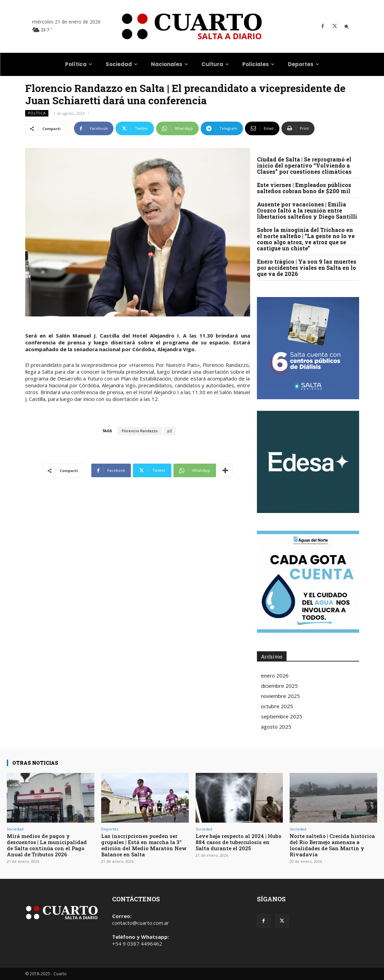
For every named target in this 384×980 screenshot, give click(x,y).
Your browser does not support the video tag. (308, 462)
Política (37, 113)
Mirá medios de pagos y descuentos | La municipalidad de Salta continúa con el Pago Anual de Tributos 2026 (47, 845)
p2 (170, 431)
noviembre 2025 (280, 696)
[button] (347, 27)
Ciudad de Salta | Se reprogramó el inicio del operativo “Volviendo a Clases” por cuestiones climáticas (304, 165)
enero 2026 (275, 675)
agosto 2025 (276, 727)
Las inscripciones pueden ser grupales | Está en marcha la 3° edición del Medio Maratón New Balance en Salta (144, 845)
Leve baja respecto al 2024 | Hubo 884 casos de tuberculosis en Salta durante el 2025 (239, 842)
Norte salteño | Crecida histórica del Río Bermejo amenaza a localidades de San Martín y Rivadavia (332, 845)
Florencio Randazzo (140, 431)
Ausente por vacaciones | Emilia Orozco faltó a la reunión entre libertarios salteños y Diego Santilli (307, 210)
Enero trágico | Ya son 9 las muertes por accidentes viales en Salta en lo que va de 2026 (307, 268)
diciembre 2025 (279, 686)
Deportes (110, 829)
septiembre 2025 (282, 716)
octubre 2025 (277, 706)
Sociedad (15, 829)
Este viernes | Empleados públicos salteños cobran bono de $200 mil (304, 188)
